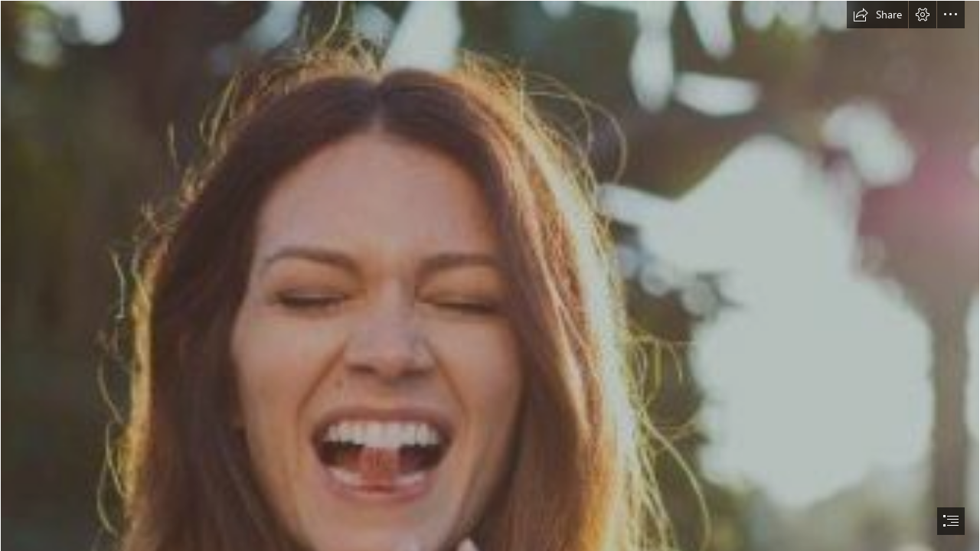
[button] (877, 15)
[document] (490, 275)
